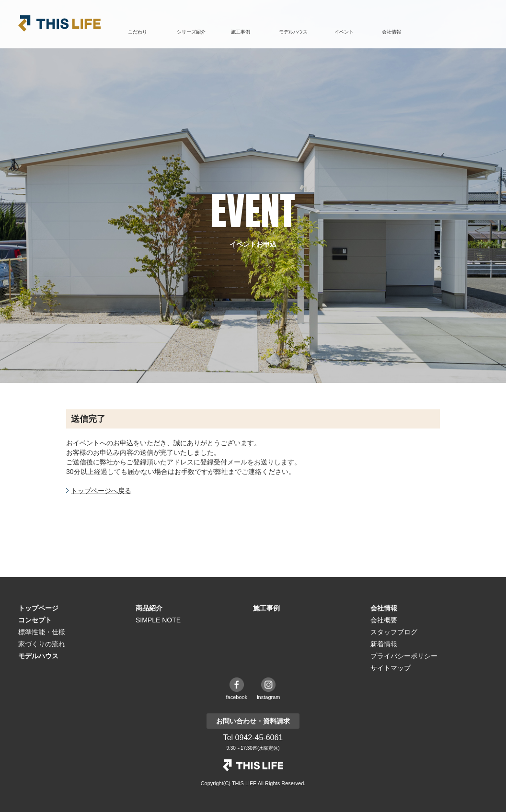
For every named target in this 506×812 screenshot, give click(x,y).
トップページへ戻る (101, 491)
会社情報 (384, 608)
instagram (268, 697)
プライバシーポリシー (404, 656)
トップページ (38, 608)
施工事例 (241, 32)
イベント (344, 32)
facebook (237, 697)
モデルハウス (293, 32)
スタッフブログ (394, 632)
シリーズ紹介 (191, 32)
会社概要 (384, 620)
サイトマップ (391, 668)
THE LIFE (253, 765)
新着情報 (384, 644)
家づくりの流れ (42, 644)
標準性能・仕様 (42, 632)
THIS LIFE (59, 23)
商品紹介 (149, 608)
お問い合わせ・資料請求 (457, 33)
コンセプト (35, 620)
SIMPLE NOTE (158, 620)
